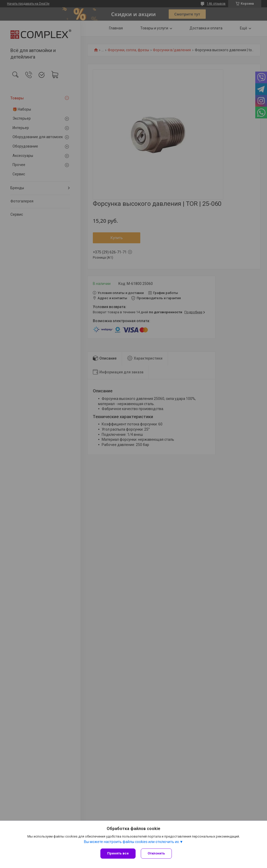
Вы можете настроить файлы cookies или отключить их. (132, 842)
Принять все (118, 853)
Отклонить (156, 853)
